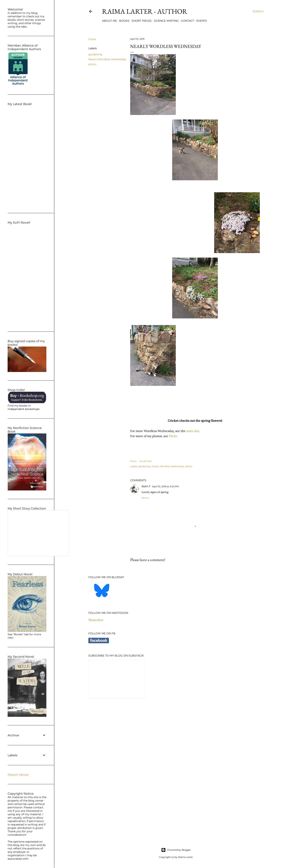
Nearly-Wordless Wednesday (107, 59)
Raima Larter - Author (145, 11)
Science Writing (166, 21)
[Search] (258, 11)
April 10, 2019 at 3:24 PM (165, 486)
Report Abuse (18, 775)
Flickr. (173, 436)
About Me (109, 21)
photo (92, 64)
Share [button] (92, 39)
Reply (145, 498)
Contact (187, 21)
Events (202, 21)
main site (193, 431)
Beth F (146, 486)
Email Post (146, 461)
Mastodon (96, 620)
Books (124, 21)
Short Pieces (142, 21)
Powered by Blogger (176, 850)
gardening (95, 54)
